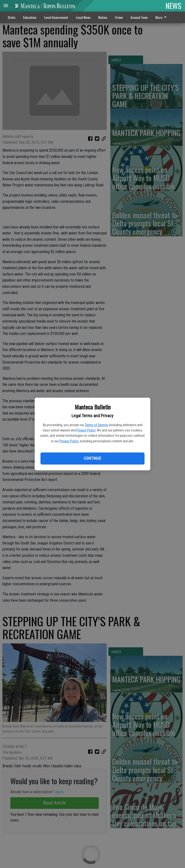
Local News (83, 17)
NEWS (173, 6)
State (12, 17)
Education (30, 17)
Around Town (139, 17)
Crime (119, 17)
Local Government (56, 17)
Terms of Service (96, 425)
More (162, 17)
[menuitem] (162, 17)
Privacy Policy (86, 430)
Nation (103, 17)
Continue (92, 458)
